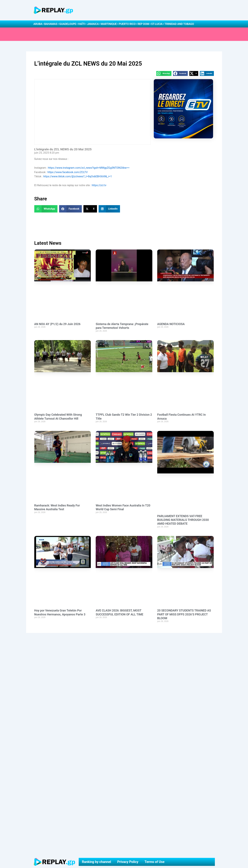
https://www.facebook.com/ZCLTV (68, 172)
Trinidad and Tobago (179, 24)
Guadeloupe (68, 24)
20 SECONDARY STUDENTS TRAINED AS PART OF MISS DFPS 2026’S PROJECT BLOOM (184, 614)
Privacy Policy (128, 862)
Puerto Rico (127, 24)
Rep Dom (143, 24)
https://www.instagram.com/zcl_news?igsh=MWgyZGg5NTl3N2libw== (89, 168)
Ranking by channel (96, 862)
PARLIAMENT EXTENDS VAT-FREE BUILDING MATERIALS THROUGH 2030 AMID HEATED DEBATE (183, 520)
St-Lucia (157, 24)
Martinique (109, 24)
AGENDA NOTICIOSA (171, 324)
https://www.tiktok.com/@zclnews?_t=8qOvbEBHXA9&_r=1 (78, 176)
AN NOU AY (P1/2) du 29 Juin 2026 (57, 324)
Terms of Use (154, 862)
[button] (164, 73)
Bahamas (51, 24)
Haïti (81, 24)
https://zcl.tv (99, 185)
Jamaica (93, 24)
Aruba (38, 24)
